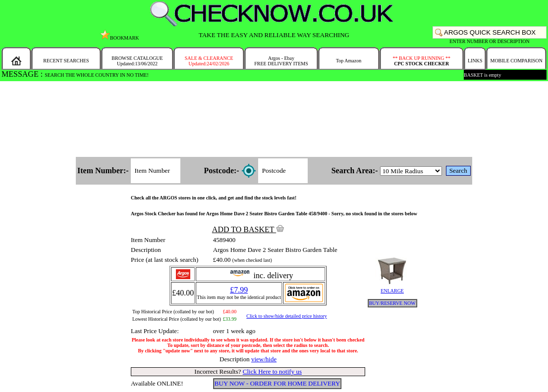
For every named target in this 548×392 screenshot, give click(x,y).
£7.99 (239, 290)
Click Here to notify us (272, 371)
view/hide (264, 359)
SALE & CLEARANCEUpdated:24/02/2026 (209, 61)
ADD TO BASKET (248, 229)
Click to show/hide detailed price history (286, 316)
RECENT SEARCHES (66, 61)
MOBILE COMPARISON (516, 61)
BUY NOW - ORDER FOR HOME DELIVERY (277, 383)
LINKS (475, 61)
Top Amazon (349, 61)
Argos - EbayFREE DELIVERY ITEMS (281, 61)
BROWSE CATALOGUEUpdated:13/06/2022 (137, 61)
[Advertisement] (274, 120)
